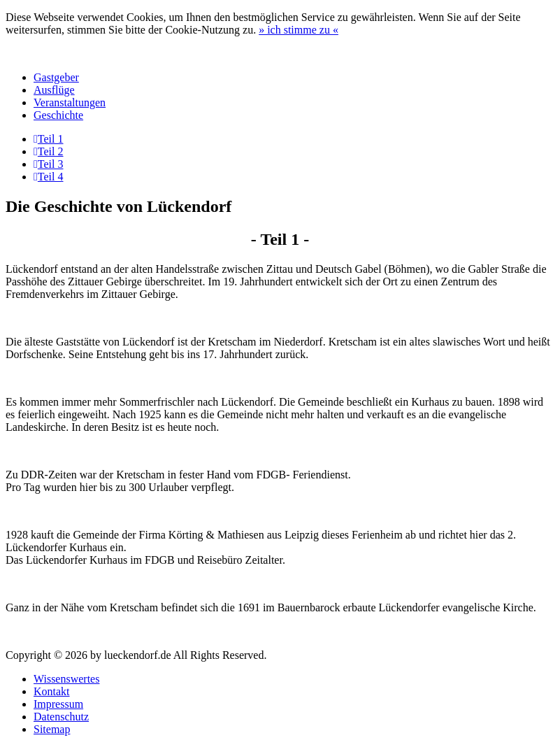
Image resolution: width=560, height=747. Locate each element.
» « (299, 30)
